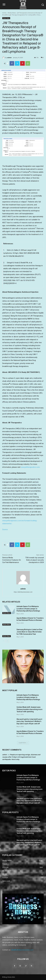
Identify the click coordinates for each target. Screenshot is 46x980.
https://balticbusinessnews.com (23, 592)
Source (5, 529)
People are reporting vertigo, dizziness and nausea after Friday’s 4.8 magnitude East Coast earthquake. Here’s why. (21, 757)
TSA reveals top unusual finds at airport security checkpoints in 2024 (34, 560)
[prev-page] (4, 641)
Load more (23, 743)
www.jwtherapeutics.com (30, 467)
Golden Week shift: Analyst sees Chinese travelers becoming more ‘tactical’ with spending (29, 709)
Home (4, 13)
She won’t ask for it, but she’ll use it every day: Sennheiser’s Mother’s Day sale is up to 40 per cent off (29, 721)
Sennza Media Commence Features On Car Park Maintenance (12, 560)
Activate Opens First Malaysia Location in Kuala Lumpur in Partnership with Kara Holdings (28, 609)
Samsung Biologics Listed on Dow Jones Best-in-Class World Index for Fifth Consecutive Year (29, 632)
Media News (12, 13)
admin (9, 58)
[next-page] (7, 641)
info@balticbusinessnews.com (22, 950)
